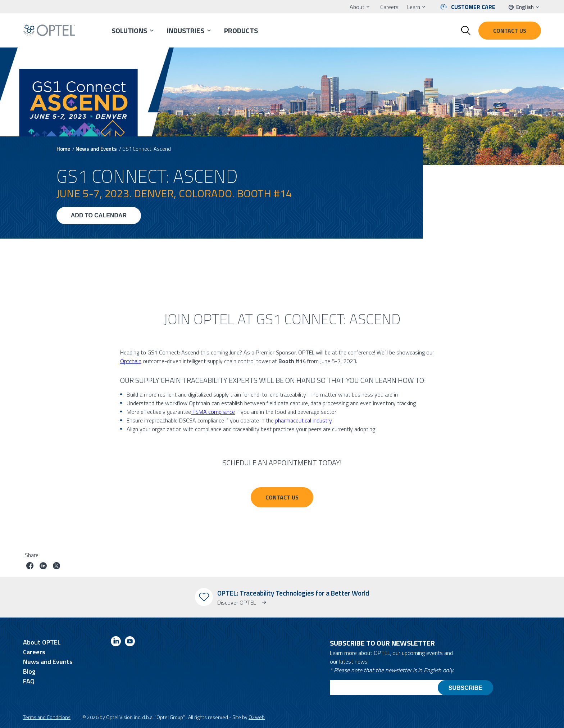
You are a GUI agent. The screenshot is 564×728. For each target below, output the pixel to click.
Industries (186, 30)
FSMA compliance (213, 412)
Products (241, 30)
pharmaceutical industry (304, 420)
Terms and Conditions (47, 717)
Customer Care (473, 7)
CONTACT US (282, 497)
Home (63, 149)
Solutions (129, 30)
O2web (257, 717)
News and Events (96, 149)
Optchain (131, 361)
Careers (389, 7)
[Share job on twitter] (56, 567)
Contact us (510, 31)
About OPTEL (42, 642)
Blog (29, 671)
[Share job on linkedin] (43, 567)
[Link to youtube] (130, 643)
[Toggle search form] (466, 31)
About (357, 7)
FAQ (29, 681)
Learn (414, 7)
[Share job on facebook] (30, 567)
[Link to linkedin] (116, 643)
